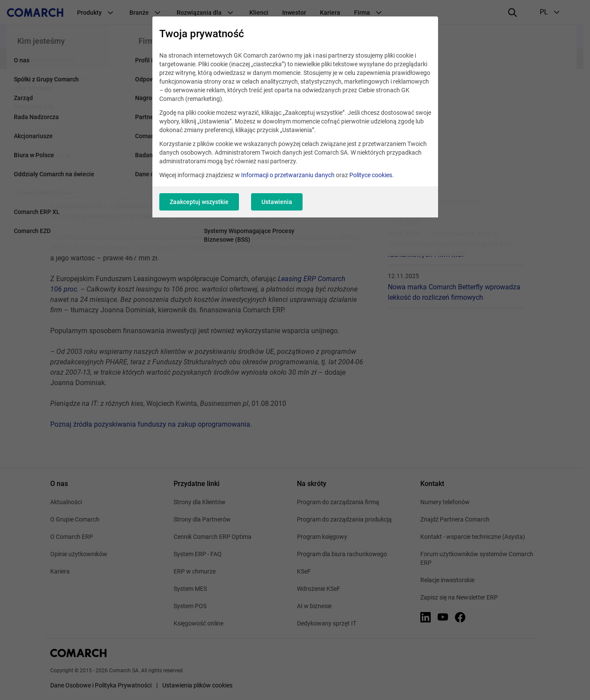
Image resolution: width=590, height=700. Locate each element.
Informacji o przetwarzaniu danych (288, 175)
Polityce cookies (371, 175)
